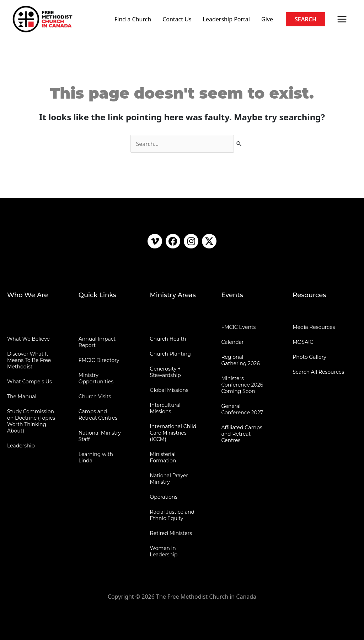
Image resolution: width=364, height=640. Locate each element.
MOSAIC (303, 342)
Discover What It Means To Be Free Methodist (29, 360)
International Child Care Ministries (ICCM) (173, 433)
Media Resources (314, 327)
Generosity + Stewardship (165, 372)
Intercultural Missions (165, 408)
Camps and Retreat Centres (98, 415)
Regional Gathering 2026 (240, 360)
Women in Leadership (164, 551)
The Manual (22, 397)
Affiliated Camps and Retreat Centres (242, 434)
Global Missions (169, 390)
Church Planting (170, 354)
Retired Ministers (171, 533)
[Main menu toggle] (342, 19)
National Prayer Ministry (169, 479)
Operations (164, 497)
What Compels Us (30, 382)
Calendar (232, 342)
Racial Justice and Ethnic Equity (172, 515)
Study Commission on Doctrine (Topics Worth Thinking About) (31, 421)
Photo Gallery (309, 357)
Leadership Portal (226, 19)
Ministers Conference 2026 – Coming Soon (244, 385)
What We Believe (28, 339)
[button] (306, 19)
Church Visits (95, 397)
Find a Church (133, 19)
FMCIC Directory (99, 360)
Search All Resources (318, 372)
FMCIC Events (238, 327)
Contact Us (177, 19)
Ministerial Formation (163, 457)
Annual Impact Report (97, 342)
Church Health (168, 339)
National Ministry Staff (100, 436)
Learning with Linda (96, 457)
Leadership (21, 446)
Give (267, 19)
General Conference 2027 (242, 409)
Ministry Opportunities (96, 378)
